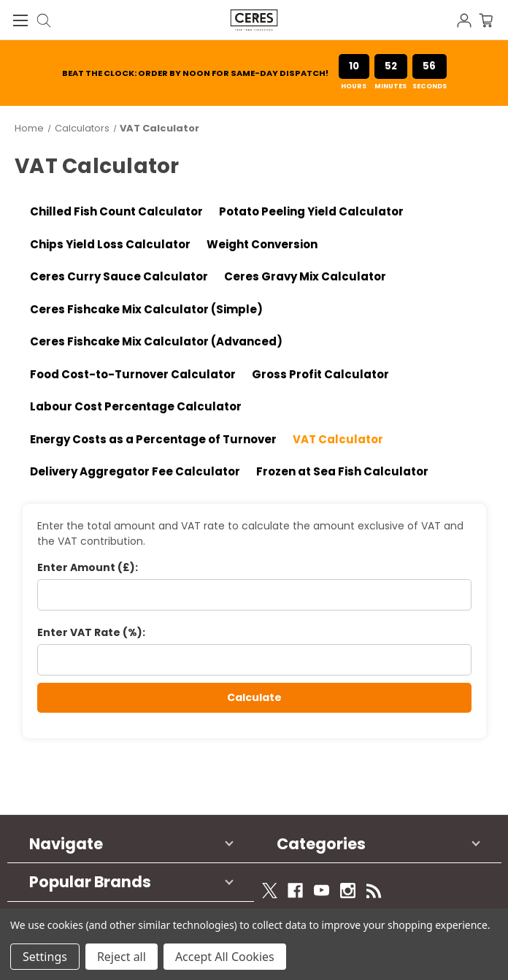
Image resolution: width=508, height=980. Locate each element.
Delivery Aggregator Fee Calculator (135, 471)
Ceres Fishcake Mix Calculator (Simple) (146, 309)
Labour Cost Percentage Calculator (136, 406)
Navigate (66, 844)
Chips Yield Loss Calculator (110, 244)
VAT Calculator (338, 439)
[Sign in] (468, 19)
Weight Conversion (262, 244)
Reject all (122, 957)
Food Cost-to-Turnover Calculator (133, 374)
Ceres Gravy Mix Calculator (305, 276)
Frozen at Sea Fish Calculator (342, 471)
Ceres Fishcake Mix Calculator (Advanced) (156, 341)
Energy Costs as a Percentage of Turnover (153, 439)
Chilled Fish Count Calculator (116, 211)
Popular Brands (90, 882)
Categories (321, 844)
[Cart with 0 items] (493, 19)
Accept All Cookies (225, 957)
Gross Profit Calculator (320, 374)
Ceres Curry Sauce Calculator (119, 276)
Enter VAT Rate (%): (91, 632)
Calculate (254, 697)
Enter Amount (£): (88, 567)
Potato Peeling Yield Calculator (311, 211)
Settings (45, 957)
